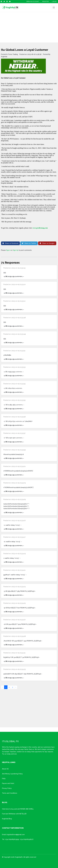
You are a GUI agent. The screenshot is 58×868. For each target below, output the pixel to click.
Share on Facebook (10, 243)
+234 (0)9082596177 (27, 839)
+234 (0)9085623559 (12, 839)
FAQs (4, 779)
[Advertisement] (29, 27)
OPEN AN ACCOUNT (33, 2)
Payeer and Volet (8, 783)
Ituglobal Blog (7, 819)
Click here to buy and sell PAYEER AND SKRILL (18, 809)
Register (45, 2)
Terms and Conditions (10, 793)
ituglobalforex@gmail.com (16, 835)
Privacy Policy (7, 788)
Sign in (8, 250)
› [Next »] (16, 687)
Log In (54, 2)
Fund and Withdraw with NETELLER (14, 814)
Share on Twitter (29, 243)
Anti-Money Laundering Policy (12, 774)
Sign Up (16, 250)
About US (5, 769)
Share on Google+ (47, 243)
